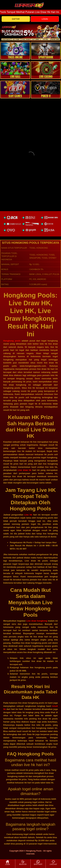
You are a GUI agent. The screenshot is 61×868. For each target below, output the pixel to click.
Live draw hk (24, 470)
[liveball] (46, 89)
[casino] (46, 70)
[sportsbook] (15, 70)
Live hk (28, 515)
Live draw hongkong (37, 621)
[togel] (15, 51)
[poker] (15, 89)
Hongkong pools (12, 341)
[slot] (46, 51)
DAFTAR (16, 19)
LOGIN (45, 19)
